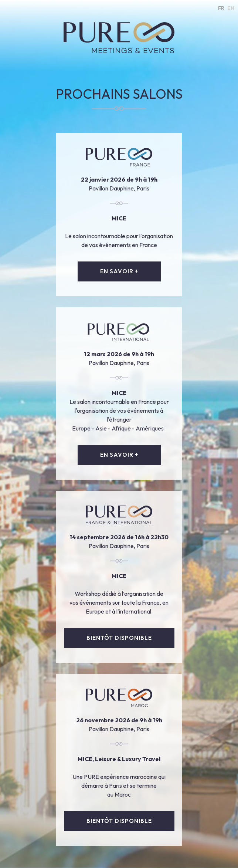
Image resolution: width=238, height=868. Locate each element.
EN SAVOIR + (119, 271)
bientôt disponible (119, 638)
